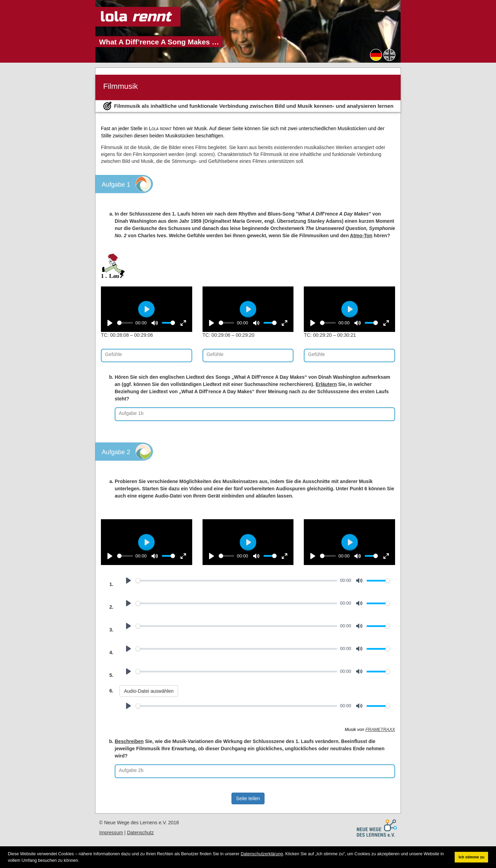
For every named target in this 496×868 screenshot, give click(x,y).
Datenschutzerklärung (262, 854)
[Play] (110, 323)
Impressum (111, 833)
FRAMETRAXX (380, 730)
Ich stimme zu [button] (471, 857)
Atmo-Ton (361, 236)
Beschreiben (129, 741)
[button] (81, 861)
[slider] (125, 323)
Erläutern (326, 384)
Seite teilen (248, 798)
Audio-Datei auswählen (149, 691)
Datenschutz (141, 833)
